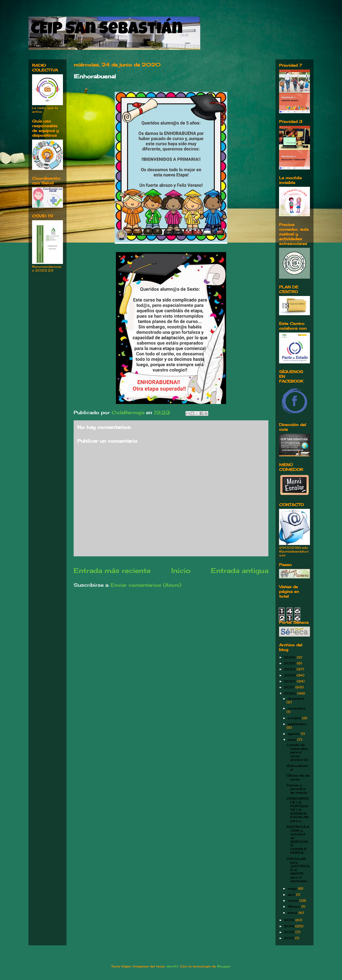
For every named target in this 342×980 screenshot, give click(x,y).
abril (292, 895)
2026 (290, 657)
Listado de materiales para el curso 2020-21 (297, 752)
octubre (295, 718)
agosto (294, 734)
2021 (290, 687)
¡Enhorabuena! (297, 768)
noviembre (296, 708)
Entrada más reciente (112, 570)
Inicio (181, 570)
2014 (290, 938)
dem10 (172, 966)
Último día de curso (298, 777)
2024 (290, 669)
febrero (294, 906)
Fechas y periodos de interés (297, 789)
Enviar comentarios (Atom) (146, 585)
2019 (290, 920)
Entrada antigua (240, 570)
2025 (290, 663)
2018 (290, 926)
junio (292, 740)
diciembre (296, 699)
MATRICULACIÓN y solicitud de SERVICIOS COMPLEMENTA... (298, 840)
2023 (290, 675)
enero (293, 913)
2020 (291, 693)
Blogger (224, 966)
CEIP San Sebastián (107, 30)
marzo (294, 900)
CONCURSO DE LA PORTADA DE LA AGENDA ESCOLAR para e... (298, 810)
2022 (290, 681)
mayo (293, 888)
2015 (290, 932)
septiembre (297, 724)
